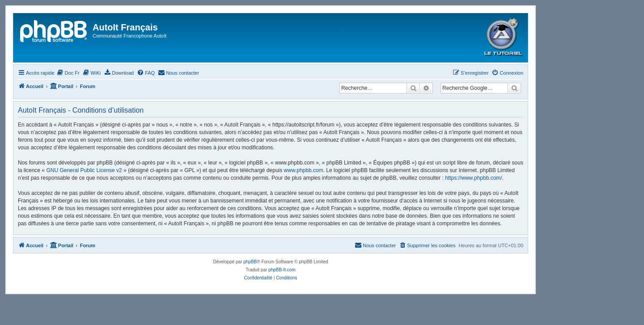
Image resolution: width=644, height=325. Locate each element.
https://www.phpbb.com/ (473, 178)
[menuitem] (68, 73)
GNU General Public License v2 (84, 170)
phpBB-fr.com (282, 270)
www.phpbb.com (304, 170)
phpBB (250, 262)
